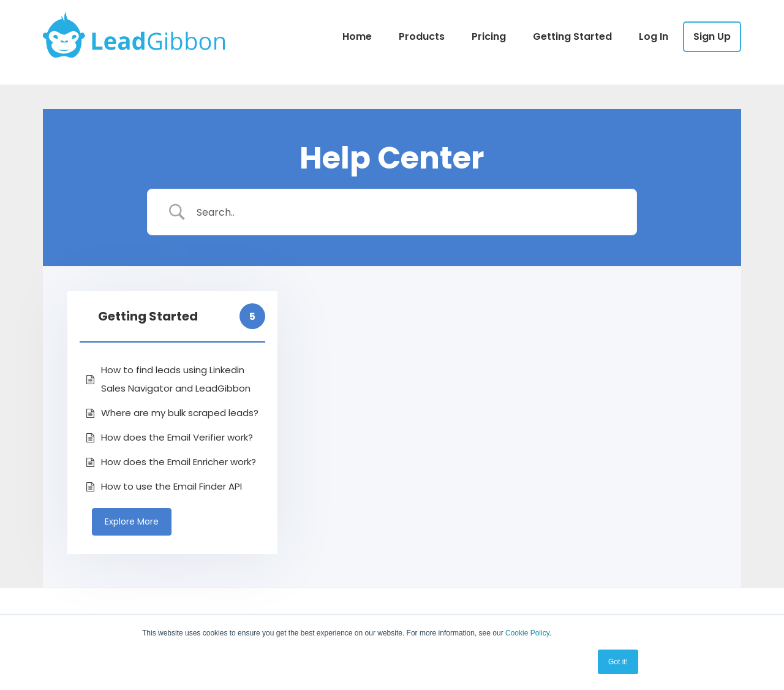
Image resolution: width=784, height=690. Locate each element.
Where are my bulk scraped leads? (180, 413)
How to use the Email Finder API (171, 486)
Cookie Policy (527, 633)
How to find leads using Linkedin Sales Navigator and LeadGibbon (176, 379)
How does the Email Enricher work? (179, 462)
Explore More (132, 521)
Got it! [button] (618, 662)
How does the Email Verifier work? (177, 437)
